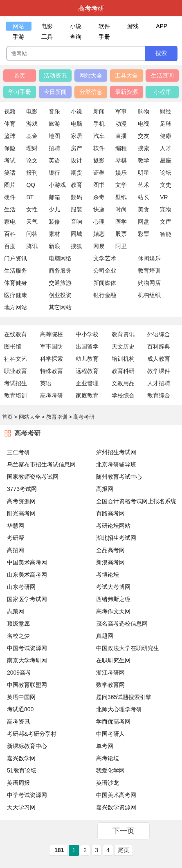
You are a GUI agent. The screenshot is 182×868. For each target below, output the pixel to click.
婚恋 (99, 234)
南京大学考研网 (27, 660)
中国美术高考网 (27, 562)
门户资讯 (16, 258)
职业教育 (16, 371)
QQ (31, 185)
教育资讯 (123, 334)
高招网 (16, 550)
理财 (32, 148)
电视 (144, 124)
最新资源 (126, 92)
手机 (99, 124)
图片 (10, 185)
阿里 (121, 246)
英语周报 (18, 783)
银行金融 (105, 295)
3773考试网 (22, 489)
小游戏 (57, 185)
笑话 (10, 173)
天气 (32, 222)
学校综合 (123, 395)
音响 (76, 222)
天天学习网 (21, 807)
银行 (54, 173)
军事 (121, 111)
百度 (10, 246)
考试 (10, 160)
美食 (144, 209)
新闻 (99, 111)
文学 (121, 185)
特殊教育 (52, 371)
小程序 (162, 92)
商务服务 (60, 271)
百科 (10, 234)
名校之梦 (18, 636)
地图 (54, 136)
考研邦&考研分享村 (32, 734)
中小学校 (87, 334)
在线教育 (16, 334)
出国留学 (87, 346)
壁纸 (121, 197)
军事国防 (52, 346)
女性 (32, 209)
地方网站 (16, 307)
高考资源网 (21, 501)
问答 (32, 234)
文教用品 (123, 383)
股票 (121, 234)
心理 (99, 222)
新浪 (54, 246)
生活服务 (16, 271)
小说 (76, 111)
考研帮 (16, 538)
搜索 (144, 148)
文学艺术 (105, 258)
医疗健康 (16, 295)
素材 (54, 234)
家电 (10, 222)
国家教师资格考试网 (33, 477)
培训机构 (123, 359)
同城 (76, 234)
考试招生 (16, 383)
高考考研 (52, 395)
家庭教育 (87, 395)
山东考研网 (21, 587)
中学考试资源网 (27, 795)
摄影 (99, 160)
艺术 (144, 185)
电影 (32, 111)
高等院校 (52, 334)
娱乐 (121, 173)
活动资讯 (55, 75)
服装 (76, 209)
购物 (144, 111)
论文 (32, 160)
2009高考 (19, 673)
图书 (99, 185)
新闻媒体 (105, 283)
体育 (10, 124)
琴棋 (121, 160)
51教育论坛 (22, 770)
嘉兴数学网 (21, 758)
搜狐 (76, 246)
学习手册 (20, 92)
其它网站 (60, 307)
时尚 (121, 209)
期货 (76, 173)
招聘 (54, 148)
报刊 (32, 173)
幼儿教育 (87, 359)
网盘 (144, 222)
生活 (10, 209)
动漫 (121, 124)
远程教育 (87, 371)
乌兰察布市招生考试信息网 (41, 464)
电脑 (76, 124)
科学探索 (52, 359)
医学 (121, 222)
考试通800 (20, 709)
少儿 (54, 209)
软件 (99, 148)
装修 (54, 222)
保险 (10, 148)
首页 (20, 75)
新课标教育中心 (27, 746)
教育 (76, 185)
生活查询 (162, 75)
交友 (144, 136)
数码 (76, 197)
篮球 (10, 136)
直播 (121, 136)
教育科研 (123, 371)
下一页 (124, 831)
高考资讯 (18, 721)
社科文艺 (16, 359)
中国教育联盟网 (27, 685)
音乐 (54, 111)
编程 (121, 148)
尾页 (124, 850)
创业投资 (60, 295)
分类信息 (91, 92)
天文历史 (123, 346)
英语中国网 (21, 697)
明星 (144, 173)
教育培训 (16, 395)
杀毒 (99, 197)
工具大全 (126, 75)
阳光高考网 (21, 513)
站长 (144, 197)
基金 (32, 136)
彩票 (144, 234)
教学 (144, 160)
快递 (99, 209)
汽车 (99, 136)
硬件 (10, 197)
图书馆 (13, 346)
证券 (99, 173)
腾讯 (32, 246)
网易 (99, 246)
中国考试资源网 (27, 648)
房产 (76, 148)
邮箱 (54, 197)
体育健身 (16, 283)
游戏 (32, 124)
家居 (76, 136)
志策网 (16, 611)
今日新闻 (55, 92)
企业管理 (87, 383)
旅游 (54, 124)
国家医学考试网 (27, 599)
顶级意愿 (18, 624)
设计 (76, 160)
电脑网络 (60, 258)
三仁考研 (18, 452)
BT (30, 197)
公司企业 (105, 271)
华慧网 (16, 526)
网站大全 (91, 75)
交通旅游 (60, 283)
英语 (54, 160)
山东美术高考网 (27, 575)
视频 (10, 111)
